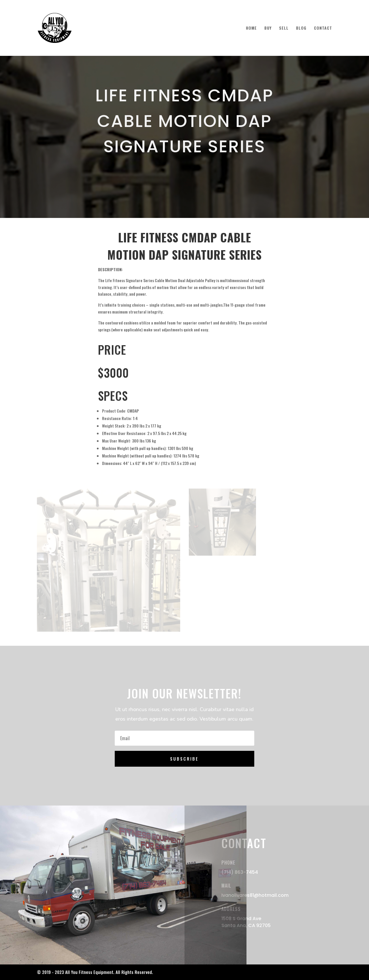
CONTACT (323, 28)
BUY (268, 28)
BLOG (301, 28)
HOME (251, 28)
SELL (284, 28)
